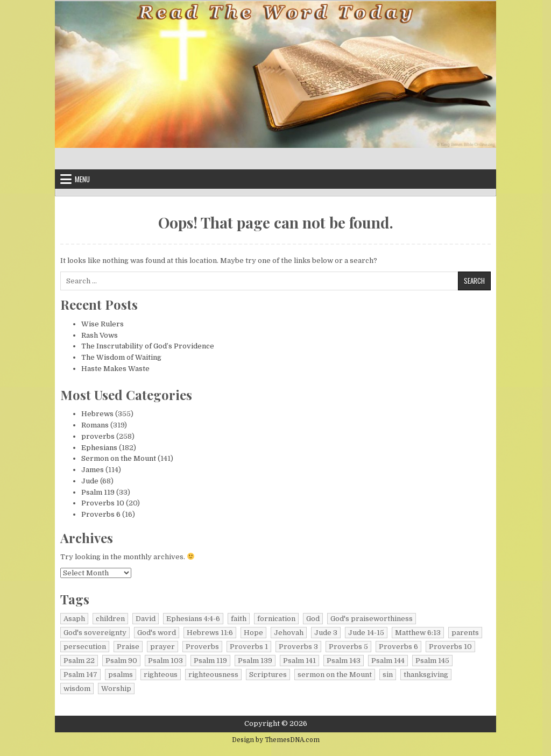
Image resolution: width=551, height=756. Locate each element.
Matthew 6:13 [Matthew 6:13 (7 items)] (418, 633)
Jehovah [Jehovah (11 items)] (289, 633)
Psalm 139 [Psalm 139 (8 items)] (255, 661)
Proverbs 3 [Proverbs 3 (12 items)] (298, 647)
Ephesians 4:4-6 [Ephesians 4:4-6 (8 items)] (193, 619)
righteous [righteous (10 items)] (161, 675)
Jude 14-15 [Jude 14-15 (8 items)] (366, 633)
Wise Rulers (103, 324)
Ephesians (99, 448)
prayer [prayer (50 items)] (163, 647)
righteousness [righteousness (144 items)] (213, 675)
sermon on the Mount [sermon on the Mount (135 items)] (335, 675)
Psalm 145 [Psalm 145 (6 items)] (432, 661)
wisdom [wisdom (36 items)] (77, 689)
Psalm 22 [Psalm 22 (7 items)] (79, 661)
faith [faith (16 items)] (239, 619)
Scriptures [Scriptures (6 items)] (268, 675)
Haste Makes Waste (115, 369)
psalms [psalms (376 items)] (121, 675)
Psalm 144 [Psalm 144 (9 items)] (388, 661)
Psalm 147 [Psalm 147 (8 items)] (80, 675)
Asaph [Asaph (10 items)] (74, 619)
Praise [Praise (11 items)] (128, 647)
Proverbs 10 (103, 503)
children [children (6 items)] (110, 619)
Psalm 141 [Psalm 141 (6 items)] (299, 661)
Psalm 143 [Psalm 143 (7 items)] (344, 661)
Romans (95, 425)
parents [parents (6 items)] (465, 633)
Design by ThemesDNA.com (276, 740)
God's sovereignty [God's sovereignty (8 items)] (95, 633)
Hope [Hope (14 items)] (253, 633)
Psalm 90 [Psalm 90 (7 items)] (121, 661)
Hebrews (97, 414)
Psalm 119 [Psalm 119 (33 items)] (210, 661)
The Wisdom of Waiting (121, 357)
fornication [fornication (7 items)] (276, 619)
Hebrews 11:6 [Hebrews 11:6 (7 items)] (210, 633)
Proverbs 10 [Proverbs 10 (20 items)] (450, 647)
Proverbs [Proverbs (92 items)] (202, 647)
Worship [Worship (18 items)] (116, 689)
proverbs (98, 436)
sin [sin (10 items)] (388, 675)
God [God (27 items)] (313, 619)
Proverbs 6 (101, 514)
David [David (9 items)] (146, 619)
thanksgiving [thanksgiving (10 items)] (426, 675)
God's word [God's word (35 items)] (157, 633)
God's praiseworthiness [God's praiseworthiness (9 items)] (372, 619)
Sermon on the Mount (119, 458)
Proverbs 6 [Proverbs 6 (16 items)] (398, 647)
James (93, 470)
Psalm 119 (98, 492)
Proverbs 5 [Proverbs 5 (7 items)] (348, 647)
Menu (82, 179)
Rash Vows (100, 335)
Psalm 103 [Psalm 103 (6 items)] (165, 661)
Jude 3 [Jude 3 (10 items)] (326, 633)
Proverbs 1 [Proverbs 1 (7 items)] (249, 647)
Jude (90, 481)
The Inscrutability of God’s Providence (148, 346)
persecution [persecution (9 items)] (85, 647)
